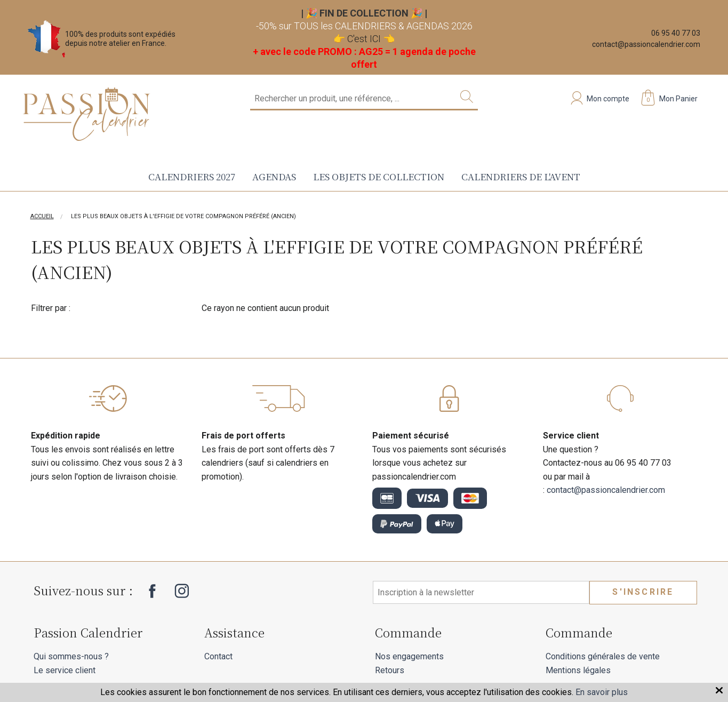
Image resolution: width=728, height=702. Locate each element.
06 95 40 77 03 (676, 33)
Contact (218, 656)
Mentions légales (578, 670)
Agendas (274, 176)
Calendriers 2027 (192, 176)
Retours (390, 670)
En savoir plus (602, 692)
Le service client (65, 670)
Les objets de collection (379, 176)
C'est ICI (364, 39)
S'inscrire (643, 592)
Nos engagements (409, 656)
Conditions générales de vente (603, 656)
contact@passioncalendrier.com (646, 44)
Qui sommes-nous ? (71, 656)
